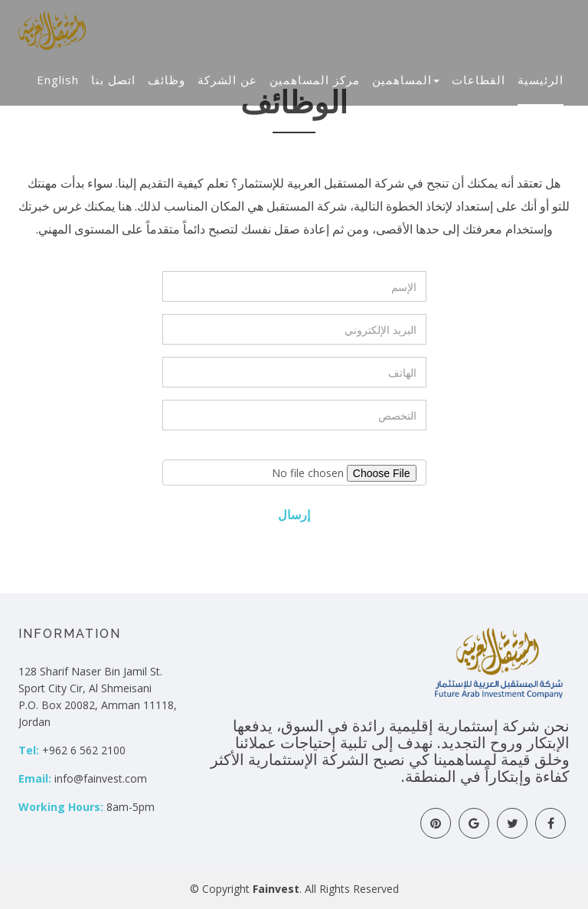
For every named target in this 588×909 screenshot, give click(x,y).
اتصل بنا (113, 80)
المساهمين (406, 80)
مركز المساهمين (315, 80)
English (58, 80)
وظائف (167, 80)
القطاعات (479, 80)
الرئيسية (541, 80)
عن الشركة (227, 80)
